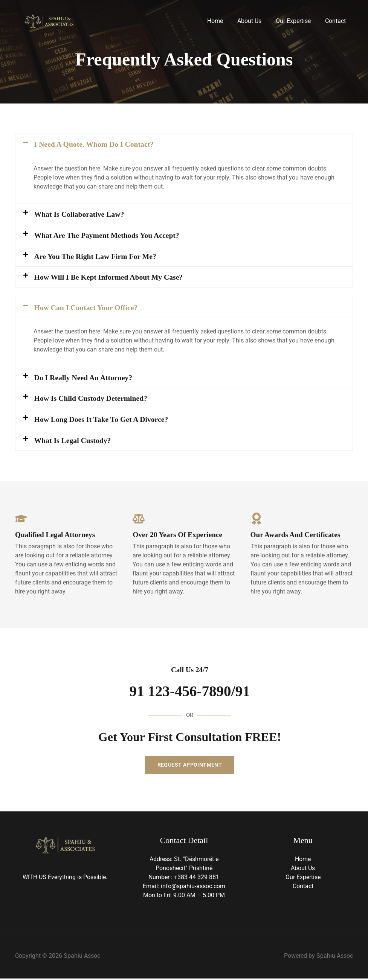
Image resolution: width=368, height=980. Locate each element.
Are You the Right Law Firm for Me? (96, 257)
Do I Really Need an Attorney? (84, 378)
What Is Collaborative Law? (80, 215)
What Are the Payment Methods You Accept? (108, 236)
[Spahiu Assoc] (49, 21)
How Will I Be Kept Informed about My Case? (110, 278)
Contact (337, 21)
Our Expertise (297, 21)
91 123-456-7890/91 (190, 693)
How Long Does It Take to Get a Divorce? (102, 420)
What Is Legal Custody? (73, 441)
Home (223, 21)
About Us (255, 21)
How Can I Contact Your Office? (87, 308)
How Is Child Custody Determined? (92, 399)
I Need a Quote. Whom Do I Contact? (95, 144)
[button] (184, 144)
